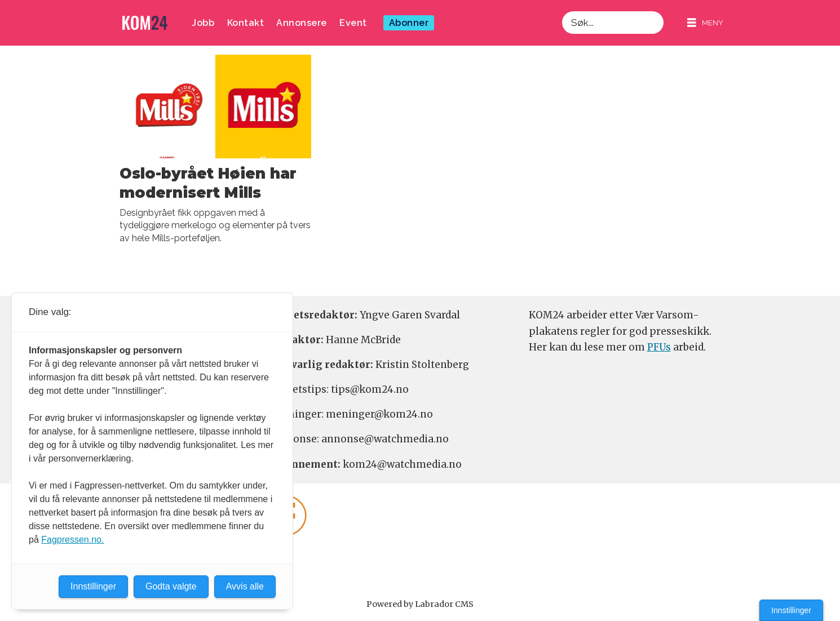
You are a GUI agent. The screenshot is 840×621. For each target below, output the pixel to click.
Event (353, 23)
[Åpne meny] (705, 23)
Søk (562, 11)
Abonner (409, 23)
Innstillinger (791, 610)
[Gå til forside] (145, 23)
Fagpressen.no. (72, 540)
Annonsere (302, 23)
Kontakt (246, 23)
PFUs (659, 347)
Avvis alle (245, 586)
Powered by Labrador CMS (420, 604)
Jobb (203, 23)
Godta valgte (171, 586)
